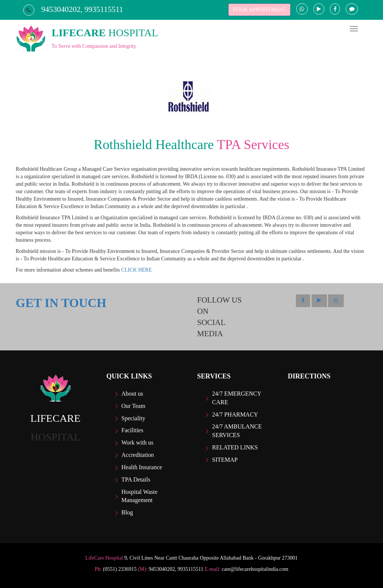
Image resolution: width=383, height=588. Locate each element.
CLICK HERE (137, 270)
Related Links (235, 447)
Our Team (134, 406)
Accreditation (138, 455)
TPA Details (136, 479)
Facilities (133, 430)
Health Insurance (142, 467)
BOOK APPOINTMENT (259, 10)
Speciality (134, 418)
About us (132, 394)
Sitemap (225, 460)
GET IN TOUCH (61, 303)
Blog (127, 512)
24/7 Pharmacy (235, 414)
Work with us (138, 442)
